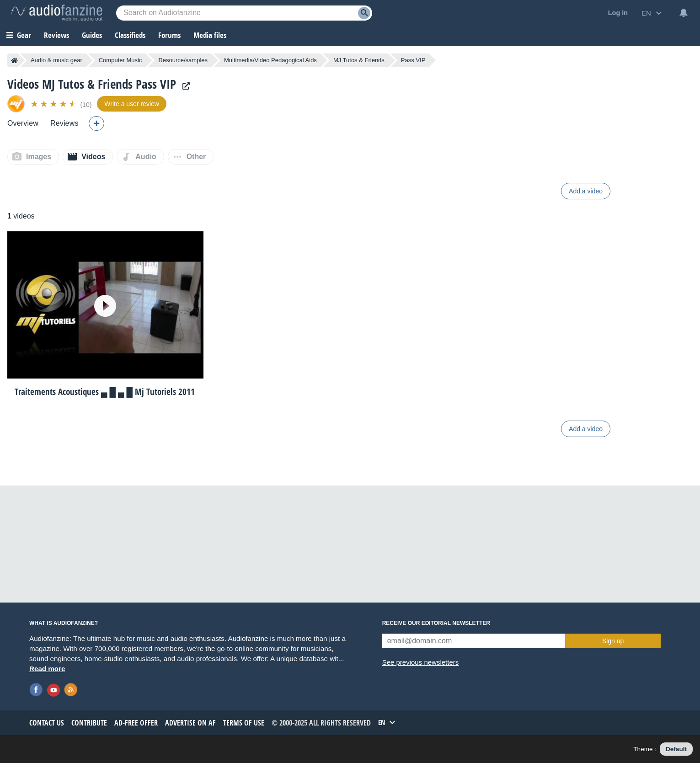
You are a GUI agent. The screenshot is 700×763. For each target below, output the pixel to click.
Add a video (586, 191)
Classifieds (130, 35)
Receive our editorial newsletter (436, 623)
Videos (93, 157)
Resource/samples (183, 60)
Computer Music (120, 60)
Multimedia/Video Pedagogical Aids (270, 60)
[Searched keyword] (244, 13)
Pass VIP (413, 60)
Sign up (613, 641)
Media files (210, 35)
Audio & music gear (56, 60)
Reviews (56, 35)
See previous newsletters (421, 662)
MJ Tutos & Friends (359, 60)
